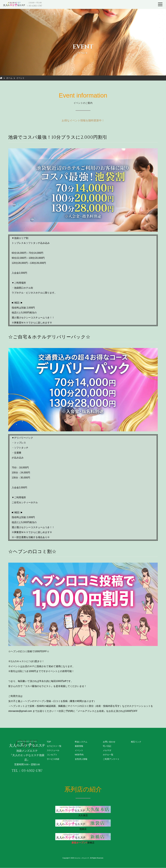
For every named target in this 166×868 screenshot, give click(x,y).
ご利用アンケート (111, 759)
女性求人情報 (81, 759)
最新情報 (79, 746)
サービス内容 (53, 759)
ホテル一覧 (108, 755)
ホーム (9, 78)
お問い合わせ (109, 742)
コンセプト (52, 755)
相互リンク (136, 742)
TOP (49, 742)
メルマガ (107, 750)
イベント (20, 78)
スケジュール (53, 750)
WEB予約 (79, 755)
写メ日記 (107, 746)
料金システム (81, 742)
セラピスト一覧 (54, 746)
